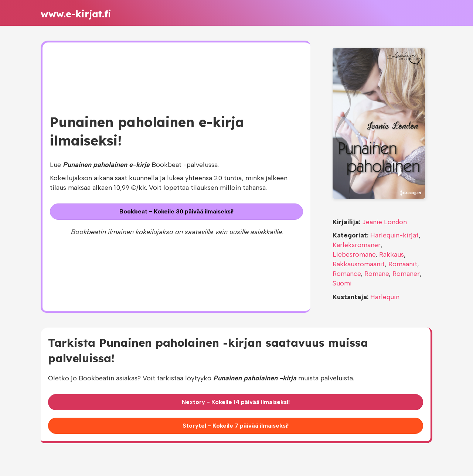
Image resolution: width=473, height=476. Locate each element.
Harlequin (385, 297)
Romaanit (403, 264)
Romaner (406, 274)
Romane (377, 274)
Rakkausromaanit (359, 264)
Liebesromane (354, 254)
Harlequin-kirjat (394, 235)
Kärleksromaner (357, 245)
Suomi (342, 283)
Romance (347, 274)
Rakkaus (392, 254)
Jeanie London (384, 222)
